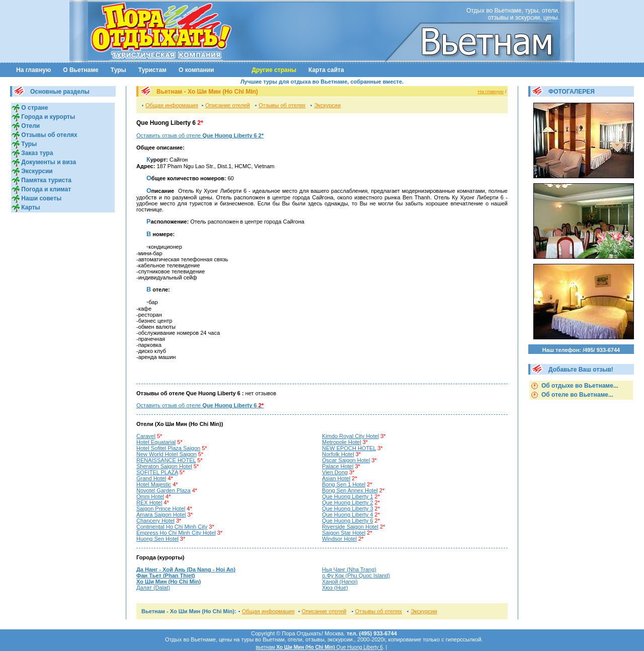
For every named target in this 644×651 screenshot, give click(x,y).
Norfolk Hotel (338, 454)
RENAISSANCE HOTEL (166, 460)
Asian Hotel (336, 478)
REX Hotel (149, 502)
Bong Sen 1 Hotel (344, 484)
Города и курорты (47, 117)
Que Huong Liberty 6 (348, 521)
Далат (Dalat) (153, 588)
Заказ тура (36, 153)
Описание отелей (228, 105)
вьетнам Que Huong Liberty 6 (319, 647)
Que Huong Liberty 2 (348, 502)
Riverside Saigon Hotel (350, 527)
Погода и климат (45, 189)
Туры (118, 70)
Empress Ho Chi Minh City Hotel (176, 533)
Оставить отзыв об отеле (200, 135)
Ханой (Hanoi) (340, 582)
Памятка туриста (46, 180)
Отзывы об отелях (49, 135)
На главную (33, 70)
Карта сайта (326, 70)
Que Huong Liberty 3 (348, 509)
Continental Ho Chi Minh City (172, 527)
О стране (34, 108)
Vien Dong (335, 472)
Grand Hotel (151, 478)
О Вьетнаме (81, 70)
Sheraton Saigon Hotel (164, 466)
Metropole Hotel (342, 442)
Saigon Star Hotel (344, 533)
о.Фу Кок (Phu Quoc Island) (356, 575)
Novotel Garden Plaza (164, 490)
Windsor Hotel (339, 539)
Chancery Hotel (155, 521)
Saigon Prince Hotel (161, 509)
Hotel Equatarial (156, 442)
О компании (196, 70)
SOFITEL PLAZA (157, 472)
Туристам (152, 70)
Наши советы (41, 198)
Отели (30, 126)
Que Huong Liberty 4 (348, 515)
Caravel (146, 436)
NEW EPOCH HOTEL (349, 448)
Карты (30, 207)
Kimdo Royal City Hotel (350, 436)
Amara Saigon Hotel (161, 515)
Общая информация (172, 105)
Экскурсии (36, 171)
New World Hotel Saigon (167, 454)
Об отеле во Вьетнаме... (577, 395)
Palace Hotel (338, 466)
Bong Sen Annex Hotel (350, 490)
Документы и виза (48, 162)
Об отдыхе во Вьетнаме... (579, 386)
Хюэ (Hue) (335, 588)
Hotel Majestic (154, 484)
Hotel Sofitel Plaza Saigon (168, 448)
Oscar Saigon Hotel (346, 460)
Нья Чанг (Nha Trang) (349, 569)
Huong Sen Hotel (157, 539)
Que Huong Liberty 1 (348, 496)
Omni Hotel (150, 496)
